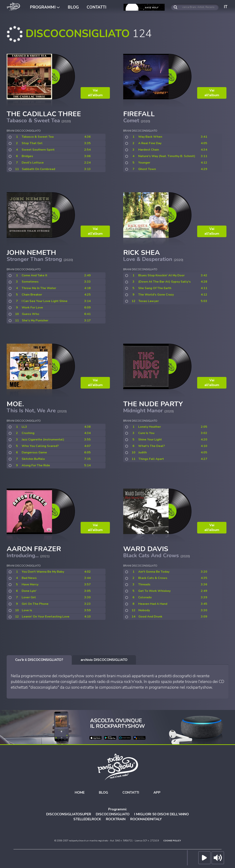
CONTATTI (96, 7)
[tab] (39, 660)
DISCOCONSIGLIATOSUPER (69, 814)
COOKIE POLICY (172, 841)
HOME (80, 792)
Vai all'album (95, 93)
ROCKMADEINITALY (146, 819)
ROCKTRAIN (116, 819)
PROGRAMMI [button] (45, 7)
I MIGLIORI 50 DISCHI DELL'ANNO (162, 814)
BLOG (73, 7)
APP (157, 792)
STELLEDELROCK (87, 819)
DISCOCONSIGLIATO (113, 814)
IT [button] (226, 7)
